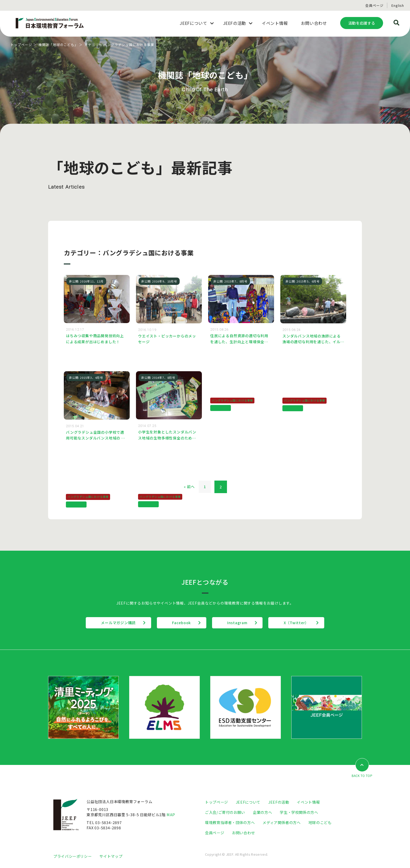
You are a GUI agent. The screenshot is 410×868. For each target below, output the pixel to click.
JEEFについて (248, 802)
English (398, 5)
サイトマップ (111, 856)
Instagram (238, 623)
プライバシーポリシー (72, 856)
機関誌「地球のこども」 (58, 45)
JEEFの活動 (279, 802)
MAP (171, 815)
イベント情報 (308, 802)
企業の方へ (262, 812)
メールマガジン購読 (117, 623)
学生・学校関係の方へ (299, 812)
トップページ (21, 45)
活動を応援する (362, 23)
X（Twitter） (298, 623)
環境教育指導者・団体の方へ (230, 823)
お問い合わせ (243, 833)
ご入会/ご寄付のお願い (225, 812)
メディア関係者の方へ (281, 823)
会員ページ (374, 5)
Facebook (181, 623)
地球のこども (320, 823)
